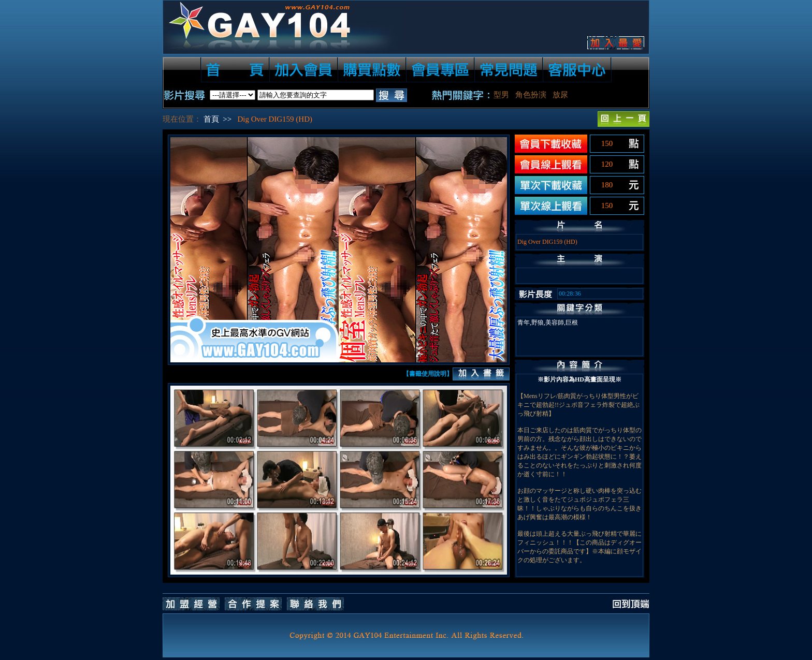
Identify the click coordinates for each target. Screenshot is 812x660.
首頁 (211, 119)
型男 (501, 95)
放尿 (560, 95)
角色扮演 (531, 95)
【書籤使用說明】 (428, 374)
